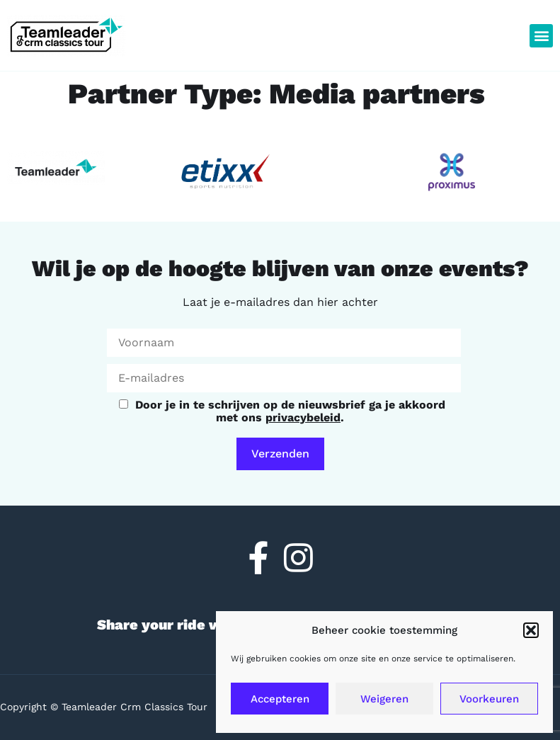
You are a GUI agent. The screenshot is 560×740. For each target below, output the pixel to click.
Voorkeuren (489, 699)
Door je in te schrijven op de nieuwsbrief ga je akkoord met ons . (282, 411)
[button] (531, 630)
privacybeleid (303, 417)
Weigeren (384, 699)
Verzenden (280, 454)
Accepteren (280, 699)
